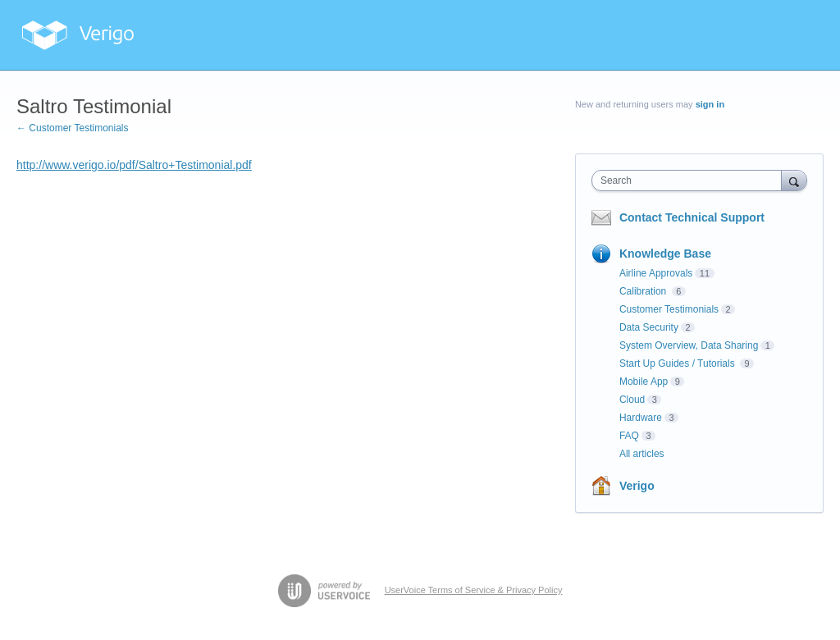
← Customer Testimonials (73, 128)
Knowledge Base (665, 254)
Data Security (649, 327)
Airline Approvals (656, 273)
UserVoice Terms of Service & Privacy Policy (474, 590)
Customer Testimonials (669, 309)
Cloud (632, 400)
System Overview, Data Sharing (689, 345)
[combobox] (690, 181)
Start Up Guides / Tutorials (678, 363)
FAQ (629, 436)
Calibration (644, 291)
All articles (642, 454)
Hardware (641, 418)
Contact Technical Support (692, 217)
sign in (710, 104)
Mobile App (644, 382)
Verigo (637, 486)
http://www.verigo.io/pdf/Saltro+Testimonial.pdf (134, 165)
